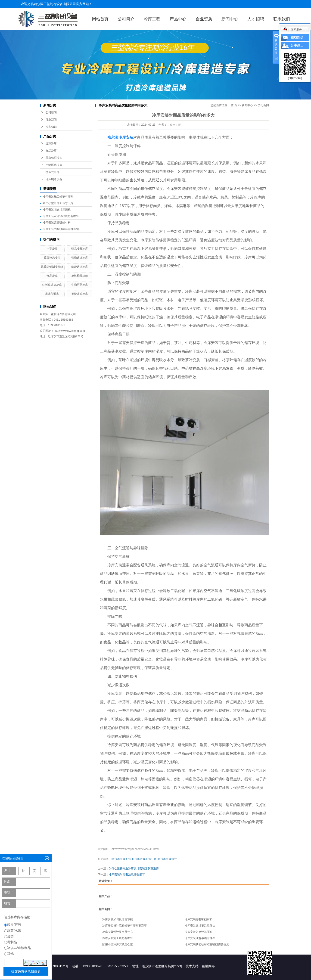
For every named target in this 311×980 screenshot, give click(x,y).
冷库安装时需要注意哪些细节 (127, 875)
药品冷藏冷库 (80, 249)
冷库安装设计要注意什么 (200, 926)
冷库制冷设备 (54, 179)
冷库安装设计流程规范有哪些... (62, 216)
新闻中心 (230, 19)
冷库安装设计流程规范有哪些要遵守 (124, 926)
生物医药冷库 (54, 165)
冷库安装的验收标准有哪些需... (62, 229)
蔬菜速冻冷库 (52, 258)
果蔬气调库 (52, 294)
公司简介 (126, 19)
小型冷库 (52, 249)
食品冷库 (51, 151)
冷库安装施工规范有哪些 (58, 197)
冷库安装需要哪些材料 (57, 223)
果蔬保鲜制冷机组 (52, 267)
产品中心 (178, 19)
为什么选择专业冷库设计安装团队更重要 (134, 868)
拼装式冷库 (53, 172)
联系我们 (282, 19)
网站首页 (100, 19)
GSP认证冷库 (79, 267)
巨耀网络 (208, 966)
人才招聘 (256, 19)
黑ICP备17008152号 (53, 966)
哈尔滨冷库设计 (167, 859)
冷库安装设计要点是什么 (118, 932)
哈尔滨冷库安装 (121, 859)
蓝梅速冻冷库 (80, 258)
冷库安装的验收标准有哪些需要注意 (207, 944)
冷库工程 (152, 19)
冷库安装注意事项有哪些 (200, 938)
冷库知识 (51, 127)
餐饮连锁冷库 (80, 294)
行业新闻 (51, 120)
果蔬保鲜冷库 (54, 158)
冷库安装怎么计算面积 (57, 210)
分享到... (297, 45)
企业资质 (204, 19)
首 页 (234, 105)
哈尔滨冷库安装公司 (144, 859)
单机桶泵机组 (80, 276)
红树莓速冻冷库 (52, 285)
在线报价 (297, 37)
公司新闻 (51, 112)
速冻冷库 (51, 143)
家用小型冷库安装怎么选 (58, 203)
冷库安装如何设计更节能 (118, 919)
